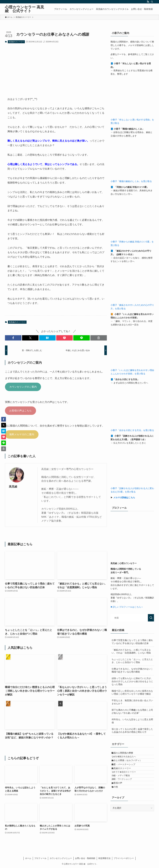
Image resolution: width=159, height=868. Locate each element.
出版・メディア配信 (125, 791)
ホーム (28, 858)
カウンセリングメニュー (61, 858)
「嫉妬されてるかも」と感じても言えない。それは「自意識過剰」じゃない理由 (131, 651)
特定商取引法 (104, 858)
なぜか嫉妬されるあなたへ (128, 760)
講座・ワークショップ (126, 797)
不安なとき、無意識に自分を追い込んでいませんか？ (132, 702)
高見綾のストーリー (16, 42)
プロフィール (40, 858)
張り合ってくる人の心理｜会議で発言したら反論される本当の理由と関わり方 (132, 731)
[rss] (148, 2)
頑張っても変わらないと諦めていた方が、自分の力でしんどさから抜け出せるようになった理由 (132, 681)
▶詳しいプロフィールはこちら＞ (127, 607)
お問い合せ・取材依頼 (85, 858)
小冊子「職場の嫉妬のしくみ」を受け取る (131, 181)
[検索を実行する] (151, 618)
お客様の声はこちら (20, 411)
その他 (118, 810)
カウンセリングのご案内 (23, 387)
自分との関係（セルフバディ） (130, 766)
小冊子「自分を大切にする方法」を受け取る (132, 430)
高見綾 (13, 487)
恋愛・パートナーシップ (126, 773)
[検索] (152, 2)
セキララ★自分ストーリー (128, 786)
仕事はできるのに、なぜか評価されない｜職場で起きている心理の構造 (132, 670)
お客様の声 (120, 803)
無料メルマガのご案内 (22, 434)
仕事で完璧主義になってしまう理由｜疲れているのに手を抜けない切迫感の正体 (132, 642)
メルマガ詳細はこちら (124, 497)
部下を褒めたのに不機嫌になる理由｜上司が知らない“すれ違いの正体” (132, 711)
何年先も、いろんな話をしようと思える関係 (132, 721)
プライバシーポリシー (124, 858)
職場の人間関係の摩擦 (125, 754)
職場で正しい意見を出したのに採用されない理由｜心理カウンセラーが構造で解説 (132, 692)
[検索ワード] (132, 618)
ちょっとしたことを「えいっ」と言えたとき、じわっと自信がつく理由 (132, 661)
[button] (13, 338)
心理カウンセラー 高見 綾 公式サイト (25, 9)
